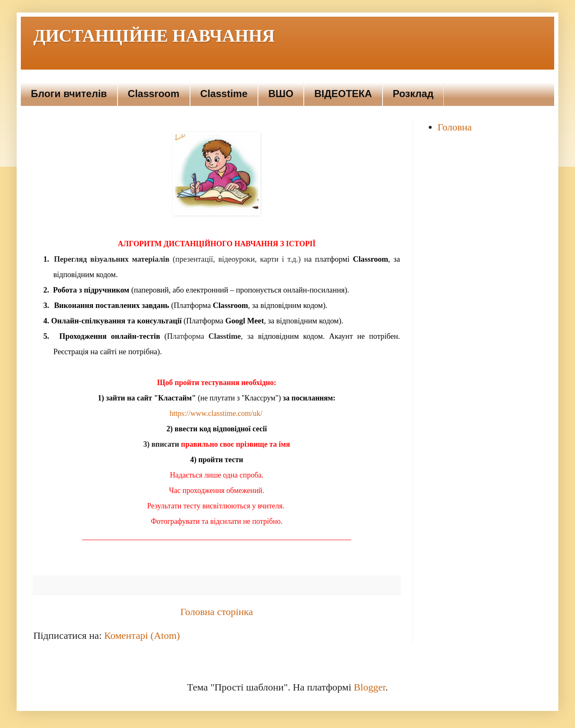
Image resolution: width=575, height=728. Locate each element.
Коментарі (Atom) (142, 635)
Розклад (413, 94)
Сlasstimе (224, 94)
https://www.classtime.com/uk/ (216, 413)
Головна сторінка (217, 612)
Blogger (370, 687)
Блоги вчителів (69, 94)
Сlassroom (154, 94)
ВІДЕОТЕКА (343, 94)
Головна (455, 127)
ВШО (281, 94)
